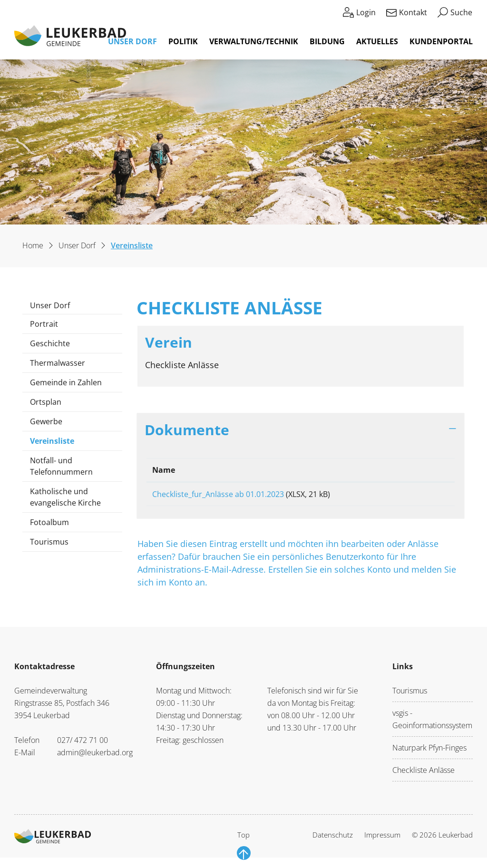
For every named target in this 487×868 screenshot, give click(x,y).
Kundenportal (441, 41)
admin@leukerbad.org (95, 756)
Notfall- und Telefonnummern (61, 466)
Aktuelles (377, 41)
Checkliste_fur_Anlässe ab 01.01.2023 (218, 494)
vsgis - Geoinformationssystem (432, 722)
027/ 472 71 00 (83, 743)
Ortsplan (46, 402)
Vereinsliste (58, 443)
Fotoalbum (49, 522)
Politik (183, 41)
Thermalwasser (58, 363)
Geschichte (50, 343)
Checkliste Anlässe (424, 773)
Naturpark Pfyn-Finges (429, 751)
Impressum (382, 838)
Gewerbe (46, 421)
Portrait (44, 324)
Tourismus (49, 542)
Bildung (327, 41)
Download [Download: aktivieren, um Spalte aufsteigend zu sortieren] (415, 470)
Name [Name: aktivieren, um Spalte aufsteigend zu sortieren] (164, 470)
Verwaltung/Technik (254, 41)
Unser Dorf (132, 41)
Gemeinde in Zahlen (66, 382)
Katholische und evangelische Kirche (65, 497)
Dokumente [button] (187, 429)
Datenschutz (333, 838)
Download (422, 496)
